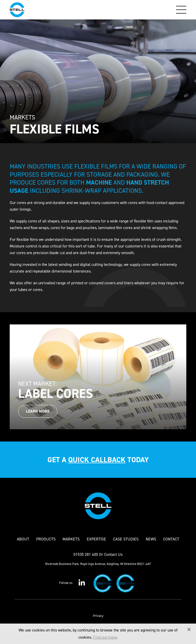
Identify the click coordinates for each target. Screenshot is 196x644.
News (151, 539)
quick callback (97, 460)
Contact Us (113, 554)
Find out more (105, 637)
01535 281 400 (86, 554)
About (23, 539)
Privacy (98, 616)
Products (46, 539)
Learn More (38, 411)
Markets (71, 539)
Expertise (96, 539)
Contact (171, 539)
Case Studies (126, 539)
